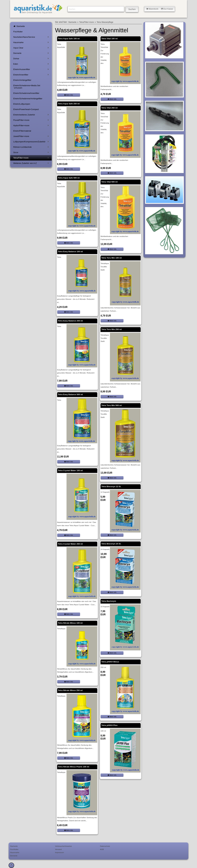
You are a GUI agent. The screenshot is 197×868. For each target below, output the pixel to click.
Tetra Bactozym (109, 601)
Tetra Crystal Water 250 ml (70, 544)
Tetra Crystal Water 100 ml (70, 470)
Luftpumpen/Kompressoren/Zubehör (31, 142)
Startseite (19, 26)
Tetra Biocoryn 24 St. (111, 544)
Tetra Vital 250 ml (109, 108)
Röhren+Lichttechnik (31, 148)
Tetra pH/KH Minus (110, 662)
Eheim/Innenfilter (31, 75)
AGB (102, 849)
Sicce (31, 153)
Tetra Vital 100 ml (109, 39)
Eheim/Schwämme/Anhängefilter (28, 99)
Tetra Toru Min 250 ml (111, 329)
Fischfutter (18, 32)
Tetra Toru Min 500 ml (111, 405)
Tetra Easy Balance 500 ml (70, 394)
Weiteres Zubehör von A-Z (31, 164)
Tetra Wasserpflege (105, 22)
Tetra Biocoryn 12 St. (111, 486)
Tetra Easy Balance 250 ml (70, 321)
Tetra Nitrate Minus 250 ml (70, 690)
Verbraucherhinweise (63, 846)
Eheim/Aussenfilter (31, 70)
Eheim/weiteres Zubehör (31, 115)
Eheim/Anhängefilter (22, 80)
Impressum (60, 852)
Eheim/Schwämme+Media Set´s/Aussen (27, 87)
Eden (31, 65)
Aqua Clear (31, 48)
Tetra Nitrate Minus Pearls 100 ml (74, 767)
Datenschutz (105, 846)
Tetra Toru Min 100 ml (111, 258)
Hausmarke (31, 43)
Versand (58, 849)
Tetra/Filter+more (31, 158)
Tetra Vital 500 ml (109, 182)
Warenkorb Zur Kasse (160, 9)
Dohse (31, 59)
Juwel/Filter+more (31, 137)
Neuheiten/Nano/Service (31, 38)
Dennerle (31, 54)
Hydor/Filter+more (31, 126)
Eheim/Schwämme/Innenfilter (26, 93)
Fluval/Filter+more (31, 121)
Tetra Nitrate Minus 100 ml (70, 623)
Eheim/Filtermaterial (22, 131)
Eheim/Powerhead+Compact (26, 109)
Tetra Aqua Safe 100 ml (69, 39)
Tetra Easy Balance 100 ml (70, 252)
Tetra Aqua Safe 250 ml (69, 104)
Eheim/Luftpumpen (22, 104)
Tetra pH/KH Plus (109, 725)
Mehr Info (69, 95)
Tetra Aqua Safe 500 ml (69, 178)
